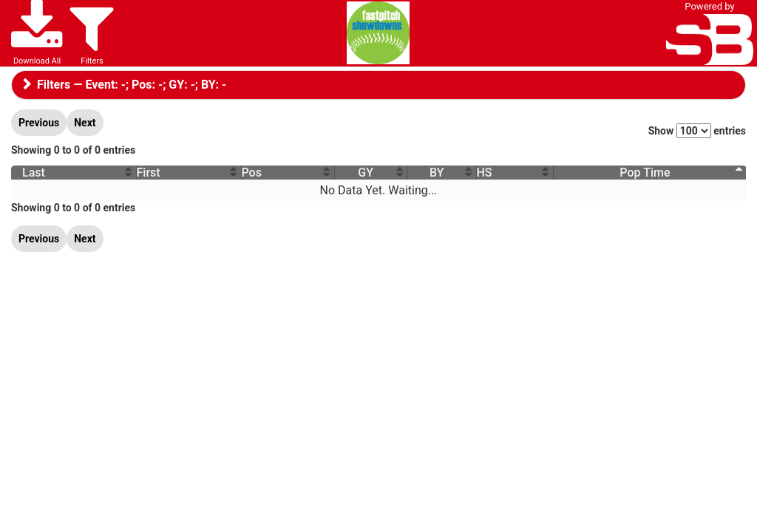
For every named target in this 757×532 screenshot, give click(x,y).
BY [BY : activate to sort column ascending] (437, 173)
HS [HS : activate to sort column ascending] (485, 173)
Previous (39, 123)
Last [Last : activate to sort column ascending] (34, 173)
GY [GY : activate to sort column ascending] (363, 173)
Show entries (697, 131)
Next (85, 123)
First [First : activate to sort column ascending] (147, 173)
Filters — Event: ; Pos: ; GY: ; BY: (129, 85)
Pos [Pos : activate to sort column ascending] (249, 173)
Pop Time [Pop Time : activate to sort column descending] (645, 173)
